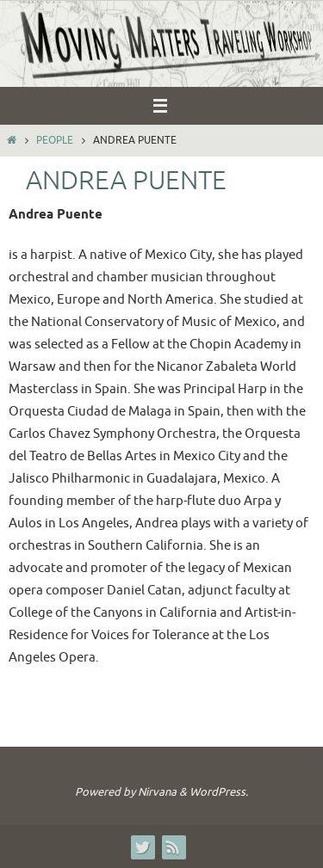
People (55, 140)
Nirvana (157, 792)
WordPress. (219, 792)
